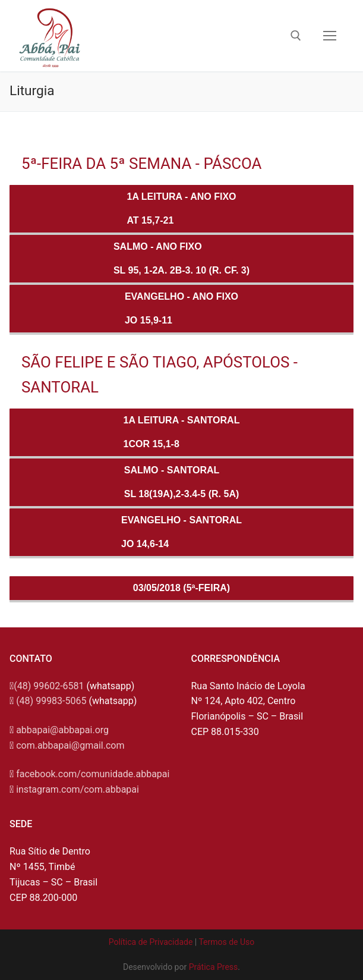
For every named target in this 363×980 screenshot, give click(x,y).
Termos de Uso (226, 942)
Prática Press (214, 967)
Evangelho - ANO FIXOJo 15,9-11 (181, 308)
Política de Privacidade (151, 942)
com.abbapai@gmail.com (70, 745)
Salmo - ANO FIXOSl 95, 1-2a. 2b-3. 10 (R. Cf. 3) (181, 258)
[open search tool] (296, 36)
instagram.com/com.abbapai (78, 789)
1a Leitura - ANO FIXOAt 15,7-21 (182, 208)
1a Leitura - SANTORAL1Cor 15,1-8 (182, 432)
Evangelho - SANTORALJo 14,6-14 (181, 532)
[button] (338, 17)
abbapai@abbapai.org (62, 730)
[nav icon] (330, 36)
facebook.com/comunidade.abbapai (93, 774)
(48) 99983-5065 (51, 701)
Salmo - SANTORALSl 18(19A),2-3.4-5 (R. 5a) (182, 482)
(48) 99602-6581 (49, 686)
